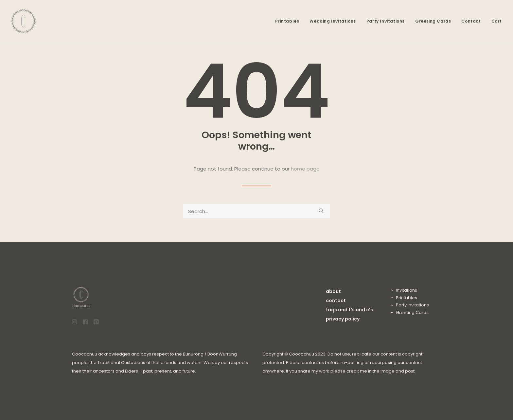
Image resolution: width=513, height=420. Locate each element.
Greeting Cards (433, 21)
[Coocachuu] (23, 21)
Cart (497, 21)
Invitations (407, 290)
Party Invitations (386, 21)
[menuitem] (289, 21)
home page (305, 169)
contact (336, 301)
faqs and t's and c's (349, 310)
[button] (321, 211)
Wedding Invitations (333, 21)
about (333, 291)
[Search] (256, 211)
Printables (287, 21)
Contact (471, 21)
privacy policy (343, 319)
